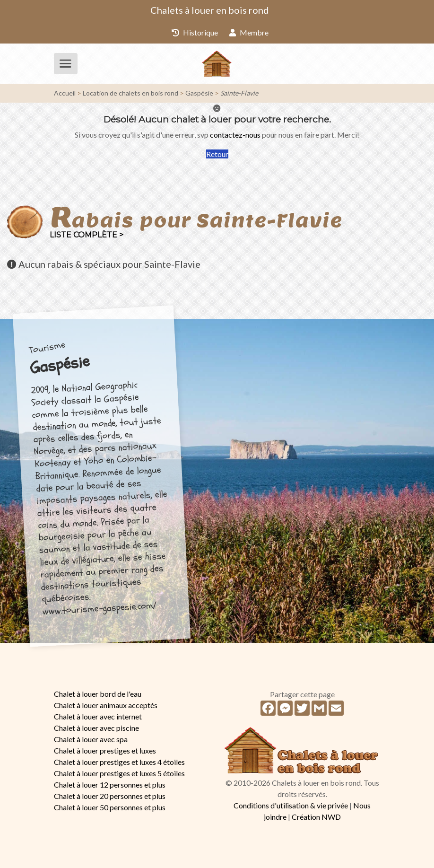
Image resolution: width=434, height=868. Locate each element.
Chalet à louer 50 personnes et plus (110, 807)
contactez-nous (235, 135)
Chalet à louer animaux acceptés (106, 705)
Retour (217, 154)
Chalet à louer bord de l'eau (98, 694)
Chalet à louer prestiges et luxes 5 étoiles (119, 773)
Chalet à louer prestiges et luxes (105, 750)
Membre (249, 32)
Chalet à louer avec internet (98, 716)
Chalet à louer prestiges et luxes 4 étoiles (119, 762)
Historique (195, 32)
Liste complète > (87, 235)
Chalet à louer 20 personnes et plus (110, 796)
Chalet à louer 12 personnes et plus (110, 785)
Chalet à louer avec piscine (96, 728)
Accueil (65, 93)
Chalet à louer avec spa (91, 739)
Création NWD (316, 817)
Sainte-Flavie (239, 93)
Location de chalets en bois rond (130, 93)
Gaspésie (199, 93)
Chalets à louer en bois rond (210, 10)
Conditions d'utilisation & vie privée (291, 805)
